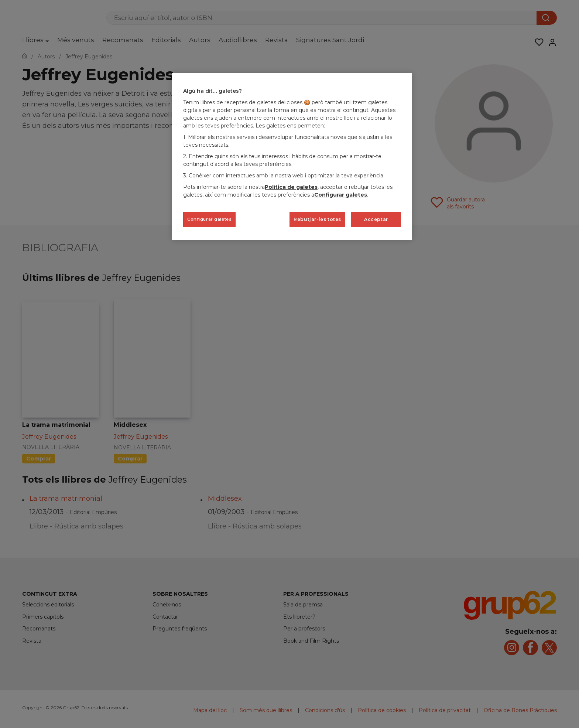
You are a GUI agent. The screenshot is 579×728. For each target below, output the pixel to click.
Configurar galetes (341, 195)
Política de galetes (291, 187)
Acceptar (376, 219)
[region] (292, 157)
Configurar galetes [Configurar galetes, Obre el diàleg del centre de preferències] (209, 219)
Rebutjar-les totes (317, 219)
